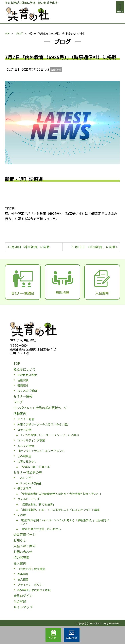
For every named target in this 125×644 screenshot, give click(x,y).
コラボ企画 (24, 430)
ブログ (19, 33)
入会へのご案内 (25, 546)
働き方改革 (24, 488)
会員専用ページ (25, 534)
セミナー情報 (23, 396)
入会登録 (20, 601)
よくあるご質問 (27, 391)
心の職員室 (24, 456)
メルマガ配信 (26, 446)
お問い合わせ (23, 552)
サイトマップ (23, 607)
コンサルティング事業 (31, 440)
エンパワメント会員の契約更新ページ (40, 408)
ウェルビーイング (28, 499)
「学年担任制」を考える (35, 467)
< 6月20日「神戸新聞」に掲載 (28, 247)
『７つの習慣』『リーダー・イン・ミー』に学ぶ (49, 435)
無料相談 (72, 635)
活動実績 (23, 380)
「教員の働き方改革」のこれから (40, 529)
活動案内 (20, 413)
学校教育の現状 (27, 375)
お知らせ (20, 540)
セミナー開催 (26, 419)
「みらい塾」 (26, 478)
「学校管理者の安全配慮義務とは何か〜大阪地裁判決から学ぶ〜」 (61, 494)
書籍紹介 (23, 385)
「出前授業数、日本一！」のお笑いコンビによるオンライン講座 (60, 510)
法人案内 (20, 563)
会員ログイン (23, 596)
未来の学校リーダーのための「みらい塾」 (44, 424)
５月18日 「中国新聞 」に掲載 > (95, 247)
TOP (7, 33)
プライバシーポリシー (31, 585)
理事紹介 (23, 574)
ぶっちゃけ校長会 (30, 483)
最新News (56, 70)
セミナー (53, 635)
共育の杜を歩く (27, 461)
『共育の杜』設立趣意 (31, 569)
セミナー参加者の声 (28, 472)
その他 (22, 515)
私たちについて (25, 369)
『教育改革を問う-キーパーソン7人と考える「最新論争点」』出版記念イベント (64, 522)
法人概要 (23, 579)
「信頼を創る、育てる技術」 (37, 504)
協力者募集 (21, 557)
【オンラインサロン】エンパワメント (41, 451)
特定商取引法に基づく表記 (34, 590)
